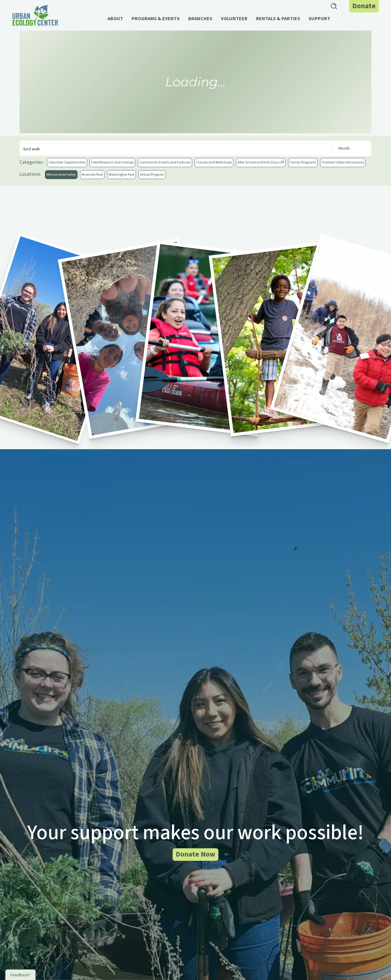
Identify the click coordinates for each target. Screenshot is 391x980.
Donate (364, 6)
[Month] (353, 149)
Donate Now (195, 854)
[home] (36, 15)
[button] (115, 22)
